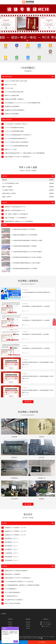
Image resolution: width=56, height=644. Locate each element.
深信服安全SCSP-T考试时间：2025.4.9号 (15, 528)
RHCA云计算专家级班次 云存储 (10, 183)
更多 (53, 77)
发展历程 (10, 624)
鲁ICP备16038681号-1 (32, 638)
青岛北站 (42, 437)
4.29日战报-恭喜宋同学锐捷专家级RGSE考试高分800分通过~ (27, 240)
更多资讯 (28, 402)
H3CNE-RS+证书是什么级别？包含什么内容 (16, 81)
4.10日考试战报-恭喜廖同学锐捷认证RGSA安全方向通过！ (26, 263)
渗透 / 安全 (28, 48)
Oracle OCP (50, 48)
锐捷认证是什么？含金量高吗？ (13, 574)
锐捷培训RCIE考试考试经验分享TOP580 (15, 207)
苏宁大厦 (42, 458)
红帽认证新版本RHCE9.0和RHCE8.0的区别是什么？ (18, 157)
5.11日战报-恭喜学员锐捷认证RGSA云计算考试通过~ (25, 235)
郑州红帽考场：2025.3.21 (11, 560)
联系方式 (46, 619)
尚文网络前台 (14, 478)
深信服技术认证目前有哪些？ (12, 106)
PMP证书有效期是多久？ (11, 589)
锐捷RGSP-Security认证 (11, 85)
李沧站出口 (14, 458)
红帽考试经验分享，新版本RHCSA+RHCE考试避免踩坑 (19, 221)
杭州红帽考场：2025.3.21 (11, 557)
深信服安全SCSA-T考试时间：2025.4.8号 (15, 531)
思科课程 (50, 54)
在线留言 (39, 60)
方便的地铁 (14, 437)
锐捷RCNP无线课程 (7, 187)
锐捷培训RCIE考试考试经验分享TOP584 (15, 210)
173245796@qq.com (47, 622)
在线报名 (51, 183)
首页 (17, 48)
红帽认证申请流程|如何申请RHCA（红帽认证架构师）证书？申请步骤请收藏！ (25, 153)
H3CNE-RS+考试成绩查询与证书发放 (14, 128)
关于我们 (10, 619)
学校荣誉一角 (42, 478)
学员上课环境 (14, 499)
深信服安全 (39, 48)
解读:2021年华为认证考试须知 (12, 603)
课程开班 (28, 619)
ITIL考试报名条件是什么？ (11, 596)
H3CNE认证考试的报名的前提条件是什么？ (16, 139)
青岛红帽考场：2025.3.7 (11, 546)
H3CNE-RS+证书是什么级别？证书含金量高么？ (17, 142)
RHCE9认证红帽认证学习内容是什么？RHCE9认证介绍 (19, 582)
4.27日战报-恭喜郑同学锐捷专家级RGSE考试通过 (24, 246)
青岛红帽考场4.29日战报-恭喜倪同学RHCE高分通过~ (36, 334)
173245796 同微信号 (47, 624)
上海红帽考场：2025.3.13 (11, 553)
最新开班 (17, 60)
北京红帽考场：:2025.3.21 (11, 549)
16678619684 (47, 626)
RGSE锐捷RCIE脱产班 (8, 190)
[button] (27, 40)
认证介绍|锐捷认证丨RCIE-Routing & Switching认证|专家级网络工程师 (22, 103)
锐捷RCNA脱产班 (7, 197)
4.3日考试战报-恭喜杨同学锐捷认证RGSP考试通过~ (24, 269)
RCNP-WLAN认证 (9, 88)
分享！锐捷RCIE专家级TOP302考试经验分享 (16, 214)
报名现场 (42, 499)
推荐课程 (28, 622)
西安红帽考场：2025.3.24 (11, 542)
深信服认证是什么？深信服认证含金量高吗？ (16, 571)
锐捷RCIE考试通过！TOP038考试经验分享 (16, 218)
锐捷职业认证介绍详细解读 (12, 114)
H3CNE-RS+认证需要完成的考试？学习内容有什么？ (18, 135)
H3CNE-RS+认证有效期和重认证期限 (14, 131)
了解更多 (28, 504)
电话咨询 (42, 642)
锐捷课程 (6, 48)
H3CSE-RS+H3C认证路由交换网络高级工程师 (16, 146)
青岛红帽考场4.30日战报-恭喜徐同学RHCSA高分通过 (36, 306)
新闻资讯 (28, 60)
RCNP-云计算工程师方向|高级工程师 (14, 92)
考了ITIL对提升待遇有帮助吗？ (13, 592)
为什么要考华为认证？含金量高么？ (14, 600)
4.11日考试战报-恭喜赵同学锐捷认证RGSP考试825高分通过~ (27, 257)
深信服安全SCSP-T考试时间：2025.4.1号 (15, 535)
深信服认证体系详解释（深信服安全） (15, 99)
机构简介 (10, 622)
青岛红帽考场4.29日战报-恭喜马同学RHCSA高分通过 (36, 348)
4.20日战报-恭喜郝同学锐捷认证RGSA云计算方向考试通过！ (27, 252)
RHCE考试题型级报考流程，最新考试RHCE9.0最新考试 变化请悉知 (22, 585)
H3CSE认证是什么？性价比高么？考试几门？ (16, 124)
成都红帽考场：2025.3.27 (11, 539)
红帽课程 (6, 60)
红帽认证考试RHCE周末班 (9, 193)
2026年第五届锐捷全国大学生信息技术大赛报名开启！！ (37, 292)
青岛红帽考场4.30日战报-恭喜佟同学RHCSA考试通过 (36, 320)
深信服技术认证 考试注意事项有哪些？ (15, 110)
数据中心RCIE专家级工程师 (12, 96)
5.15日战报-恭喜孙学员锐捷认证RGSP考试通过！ (24, 229)
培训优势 (10, 626)
